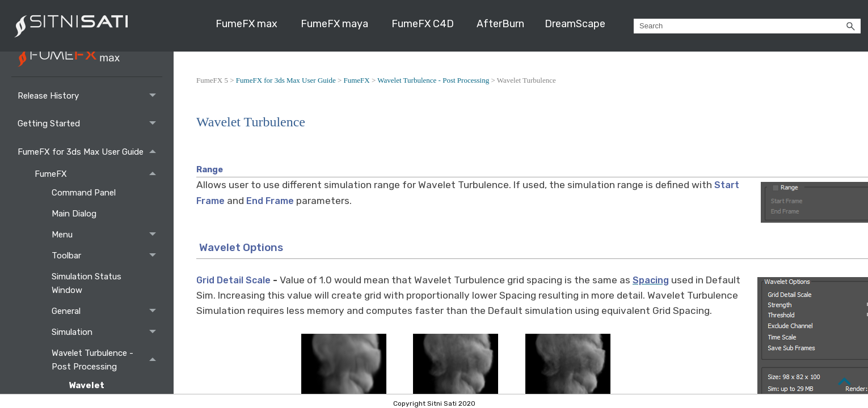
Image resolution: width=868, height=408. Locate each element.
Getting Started (90, 124)
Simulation (107, 332)
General (107, 311)
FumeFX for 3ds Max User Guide (90, 152)
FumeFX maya (334, 24)
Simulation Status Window (87, 283)
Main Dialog (75, 214)
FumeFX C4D (423, 24)
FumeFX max (247, 24)
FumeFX (98, 174)
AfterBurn (500, 24)
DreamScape (575, 24)
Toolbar (107, 255)
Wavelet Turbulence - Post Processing (107, 360)
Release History (90, 95)
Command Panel (85, 193)
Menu (107, 234)
